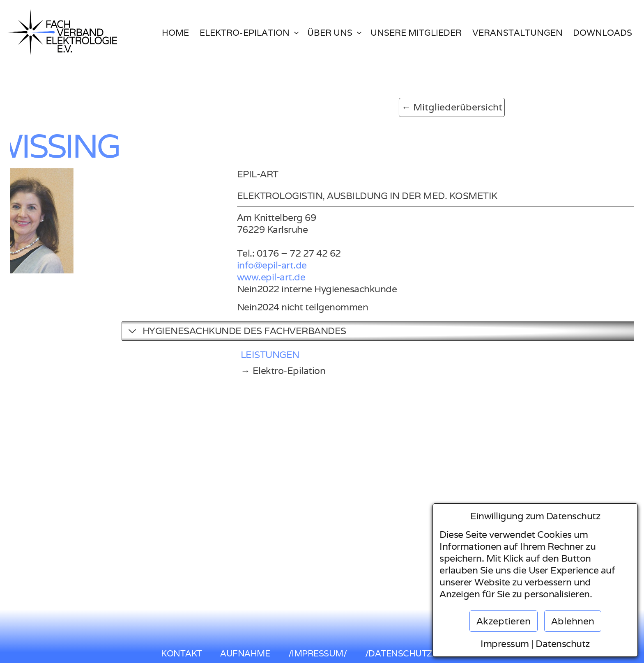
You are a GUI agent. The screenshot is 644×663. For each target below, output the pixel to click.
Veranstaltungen (517, 33)
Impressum (505, 644)
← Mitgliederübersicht (355, 107)
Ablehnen (573, 621)
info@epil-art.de (355, 265)
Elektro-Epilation (245, 33)
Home (175, 33)
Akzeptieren (504, 621)
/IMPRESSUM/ (318, 653)
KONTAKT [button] (182, 653)
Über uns (330, 33)
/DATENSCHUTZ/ (400, 653)
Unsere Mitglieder (416, 33)
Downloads (603, 33)
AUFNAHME (245, 653)
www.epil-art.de (354, 277)
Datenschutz (563, 644)
